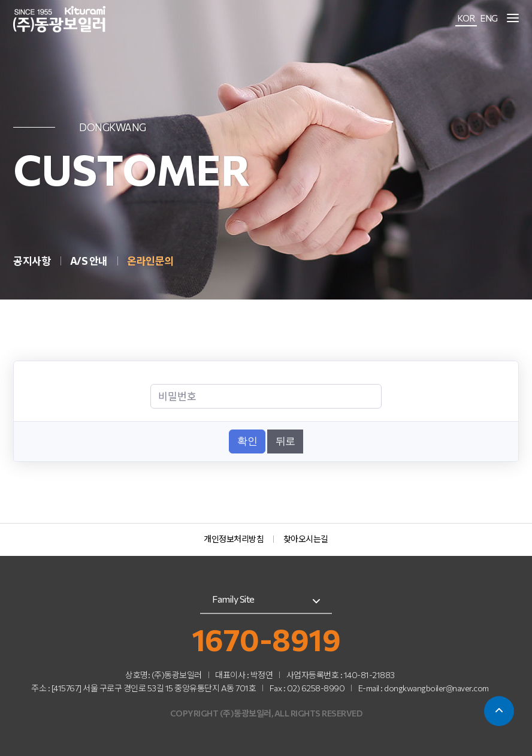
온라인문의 (150, 261)
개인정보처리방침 (234, 539)
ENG (489, 18)
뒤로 (285, 441)
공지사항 (33, 261)
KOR (466, 18)
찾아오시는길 (306, 539)
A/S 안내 (90, 261)
